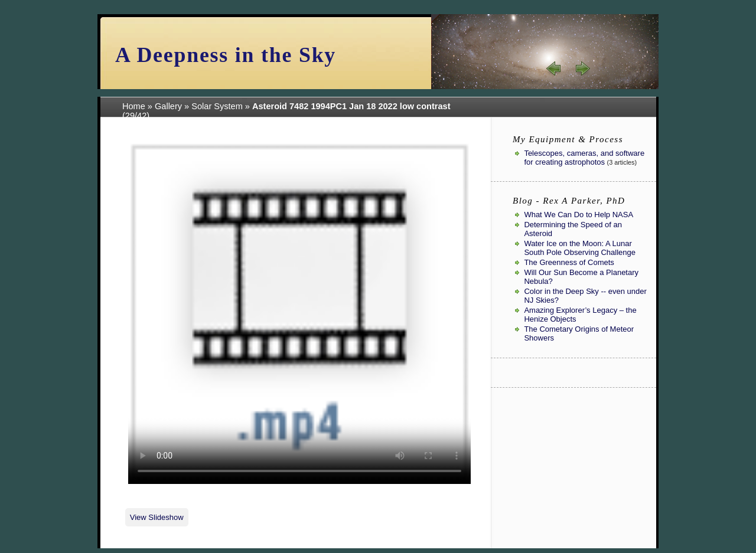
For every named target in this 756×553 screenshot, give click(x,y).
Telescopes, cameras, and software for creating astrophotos (584, 158)
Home (134, 106)
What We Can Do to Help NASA (579, 215)
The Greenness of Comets (569, 262)
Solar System (217, 106)
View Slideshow (157, 517)
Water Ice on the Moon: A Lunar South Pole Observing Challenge (580, 248)
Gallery (168, 106)
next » (582, 68)
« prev (554, 68)
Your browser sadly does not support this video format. (299, 313)
